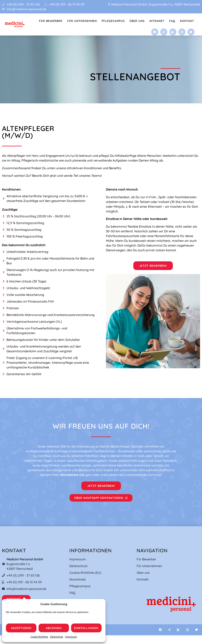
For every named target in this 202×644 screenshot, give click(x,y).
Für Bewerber (51, 21)
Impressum (71, 637)
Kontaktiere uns (72, 475)
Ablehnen (54, 628)
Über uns (137, 21)
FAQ (172, 21)
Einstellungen (86, 628)
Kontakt (187, 21)
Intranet (157, 21)
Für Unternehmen (82, 21)
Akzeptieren (21, 628)
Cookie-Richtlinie (39, 637)
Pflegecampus (113, 21)
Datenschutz (57, 637)
